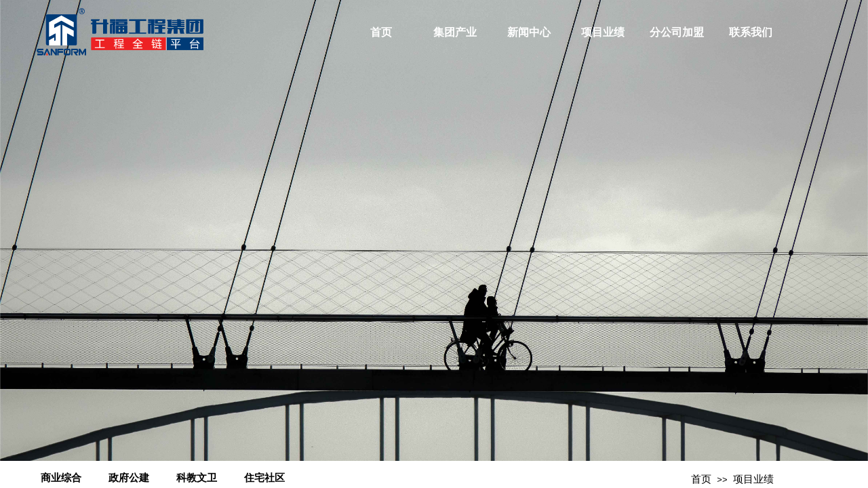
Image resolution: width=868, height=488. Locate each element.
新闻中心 (529, 32)
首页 (381, 32)
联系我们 (751, 32)
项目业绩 (603, 32)
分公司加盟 (677, 32)
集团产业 (455, 32)
